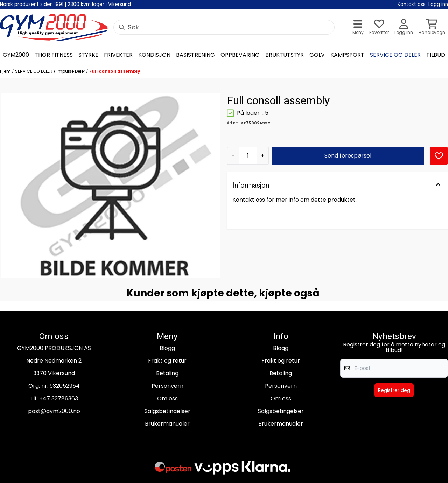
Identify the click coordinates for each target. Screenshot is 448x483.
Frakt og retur (167, 361)
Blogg (167, 348)
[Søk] (224, 27)
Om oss (167, 398)
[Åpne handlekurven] (432, 27)
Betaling (167, 373)
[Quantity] (248, 156)
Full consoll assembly (115, 71)
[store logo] (54, 27)
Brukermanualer (167, 424)
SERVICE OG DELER (34, 71)
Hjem (6, 71)
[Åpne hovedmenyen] (358, 27)
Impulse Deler (71, 71)
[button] (439, 156)
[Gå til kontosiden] (404, 27)
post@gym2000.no (54, 411)
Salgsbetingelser (167, 411)
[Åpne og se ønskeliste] (379, 27)
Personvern (167, 386)
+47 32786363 (59, 398)
